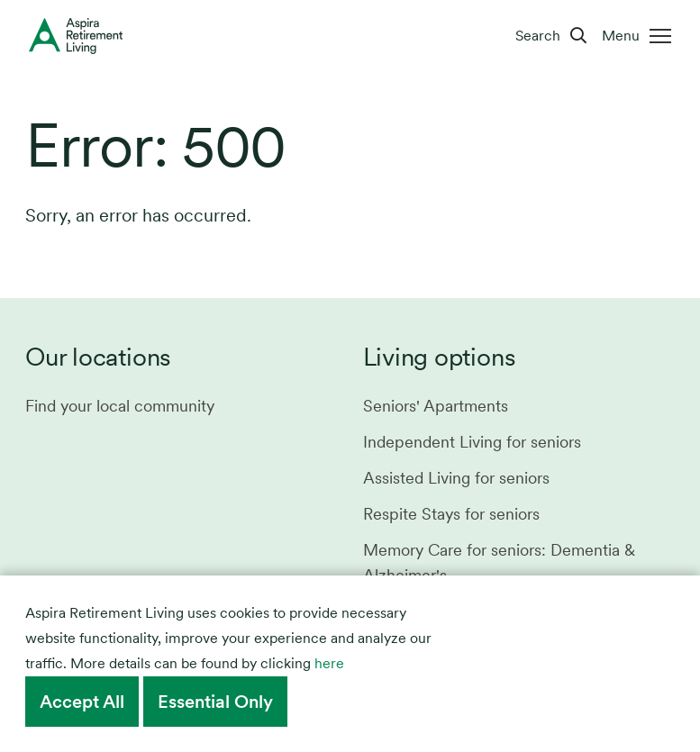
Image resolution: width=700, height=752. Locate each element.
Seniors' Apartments (436, 406)
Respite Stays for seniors (451, 514)
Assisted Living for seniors (456, 478)
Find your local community (120, 406)
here (329, 663)
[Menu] (640, 36)
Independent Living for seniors (472, 442)
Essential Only (215, 702)
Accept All (82, 702)
